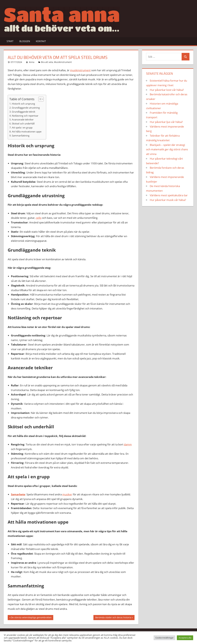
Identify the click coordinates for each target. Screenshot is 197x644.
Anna (32, 62)
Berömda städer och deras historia (113, 618)
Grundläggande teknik (24, 112)
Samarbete (18, 494)
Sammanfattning (21, 136)
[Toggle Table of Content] (39, 99)
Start (10, 41)
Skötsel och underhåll (23, 123)
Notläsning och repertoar (25, 116)
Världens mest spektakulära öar (169, 195)
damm (128, 444)
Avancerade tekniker (23, 119)
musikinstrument (80, 70)
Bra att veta (47, 62)
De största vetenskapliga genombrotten (31, 618)
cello (39, 218)
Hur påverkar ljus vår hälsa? (166, 122)
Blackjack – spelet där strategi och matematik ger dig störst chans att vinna (167, 149)
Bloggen (25, 41)
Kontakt (41, 41)
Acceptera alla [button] (185, 638)
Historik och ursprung (23, 104)
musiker (67, 494)
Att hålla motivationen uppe (27, 132)
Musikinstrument (63, 62)
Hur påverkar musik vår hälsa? (168, 200)
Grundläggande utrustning (26, 108)
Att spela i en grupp (22, 128)
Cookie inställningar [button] (164, 638)
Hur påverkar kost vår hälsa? (167, 90)
